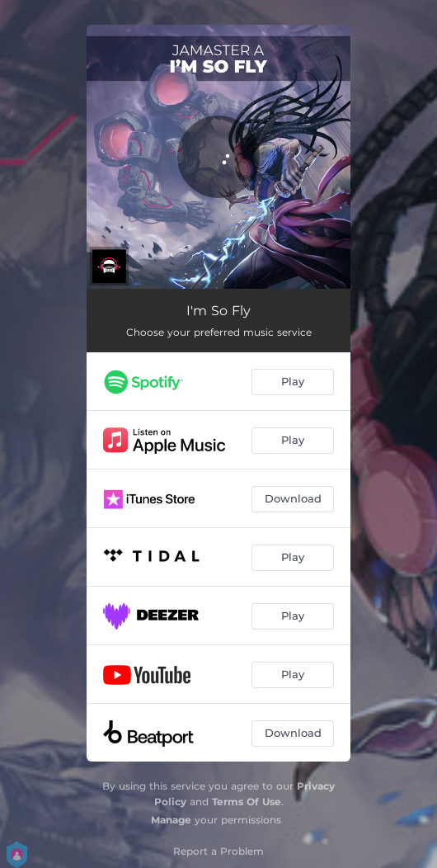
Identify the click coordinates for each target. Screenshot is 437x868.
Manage (171, 820)
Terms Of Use (247, 802)
